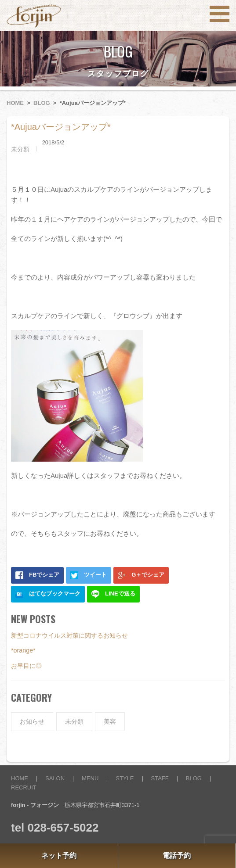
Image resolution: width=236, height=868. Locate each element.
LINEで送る (113, 594)
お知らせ (32, 721)
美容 (110, 721)
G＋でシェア (141, 575)
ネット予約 (59, 855)
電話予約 (177, 855)
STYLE (125, 778)
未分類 (20, 149)
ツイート (89, 575)
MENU (90, 778)
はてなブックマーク (48, 594)
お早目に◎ (26, 666)
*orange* (23, 650)
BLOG (42, 103)
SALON (55, 778)
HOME (15, 103)
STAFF (160, 778)
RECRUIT (24, 787)
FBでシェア (37, 575)
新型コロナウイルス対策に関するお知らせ (69, 635)
